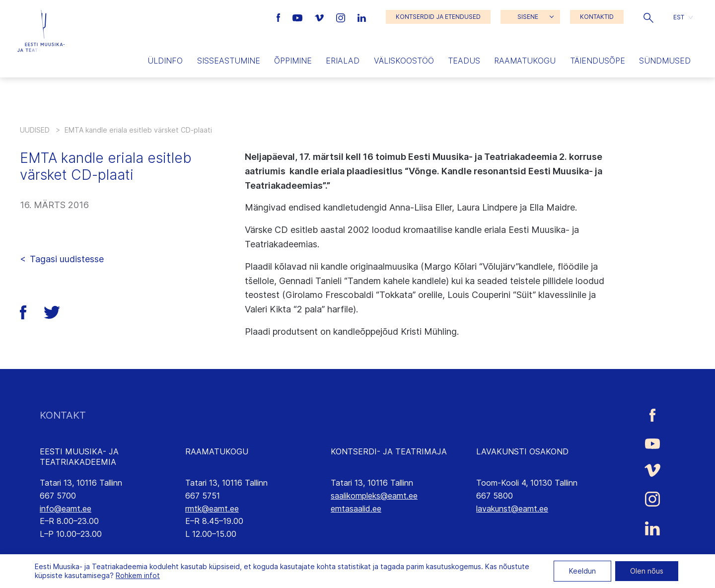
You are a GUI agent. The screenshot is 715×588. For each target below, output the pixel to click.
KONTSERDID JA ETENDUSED (438, 17)
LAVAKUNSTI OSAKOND (522, 451)
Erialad (343, 61)
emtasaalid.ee (356, 509)
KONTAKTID (597, 17)
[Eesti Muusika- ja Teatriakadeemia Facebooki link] (280, 17)
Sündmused (665, 61)
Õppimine (293, 61)
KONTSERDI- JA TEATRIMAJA (389, 451)
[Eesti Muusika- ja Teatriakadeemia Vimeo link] (320, 17)
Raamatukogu (525, 61)
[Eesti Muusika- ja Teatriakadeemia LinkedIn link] (362, 17)
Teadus (464, 61)
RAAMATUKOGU (217, 451)
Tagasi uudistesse (67, 259)
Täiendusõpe (598, 61)
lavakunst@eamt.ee (512, 509)
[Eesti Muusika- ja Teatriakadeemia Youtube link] (299, 17)
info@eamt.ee (66, 509)
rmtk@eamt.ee (212, 509)
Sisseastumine (229, 61)
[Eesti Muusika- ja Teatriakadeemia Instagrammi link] (342, 17)
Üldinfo (165, 61)
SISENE (528, 17)
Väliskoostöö (404, 61)
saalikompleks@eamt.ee (374, 496)
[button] (648, 17)
